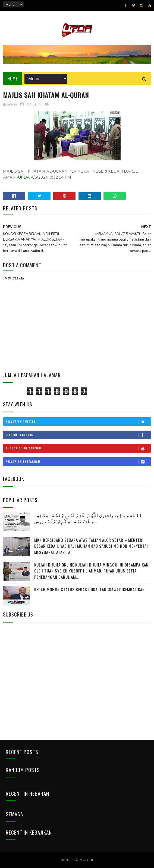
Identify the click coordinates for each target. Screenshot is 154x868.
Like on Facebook (78, 435)
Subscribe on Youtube (78, 448)
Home (12, 79)
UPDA (24, 177)
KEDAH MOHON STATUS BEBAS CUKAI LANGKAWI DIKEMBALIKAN (89, 589)
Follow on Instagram (78, 462)
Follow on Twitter (78, 422)
